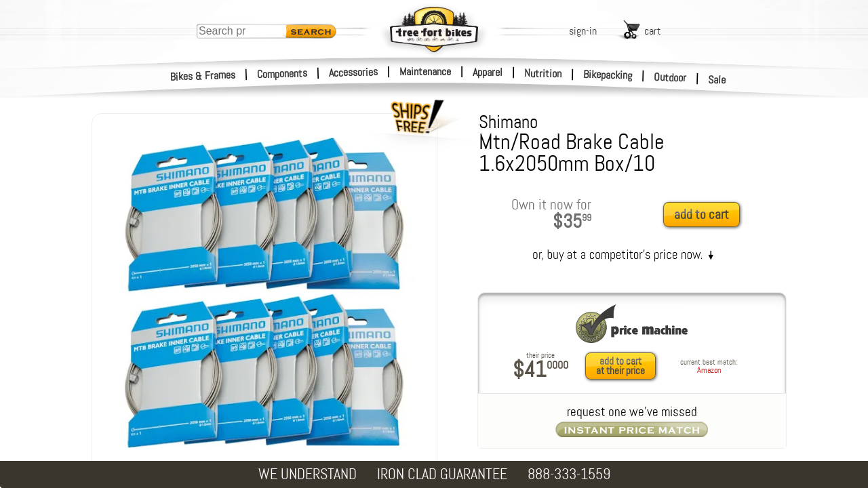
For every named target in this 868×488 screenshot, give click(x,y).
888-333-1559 (569, 474)
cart (653, 31)
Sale (717, 80)
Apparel (488, 72)
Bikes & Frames (203, 76)
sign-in (583, 31)
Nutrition (543, 73)
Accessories (353, 72)
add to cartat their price (620, 366)
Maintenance (425, 72)
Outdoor (670, 77)
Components (282, 74)
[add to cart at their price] (624, 366)
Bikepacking (608, 75)
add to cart (702, 215)
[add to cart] (705, 215)
